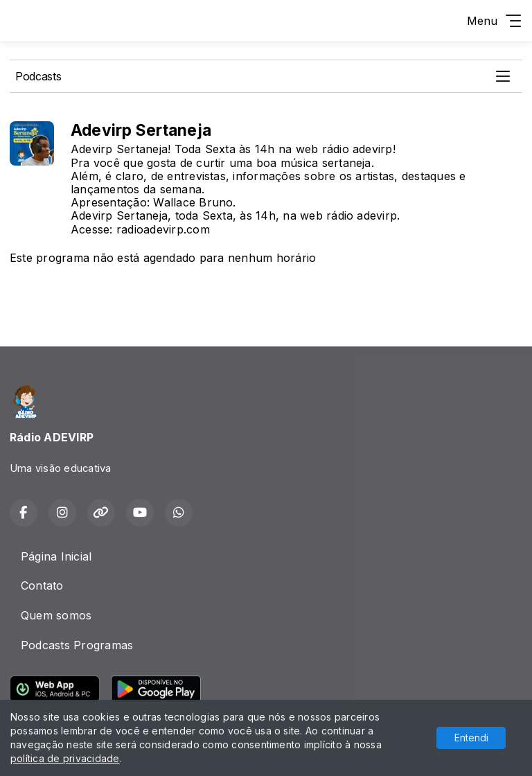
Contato (42, 585)
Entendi (471, 738)
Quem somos (56, 615)
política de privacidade (65, 758)
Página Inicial (56, 556)
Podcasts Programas (77, 645)
